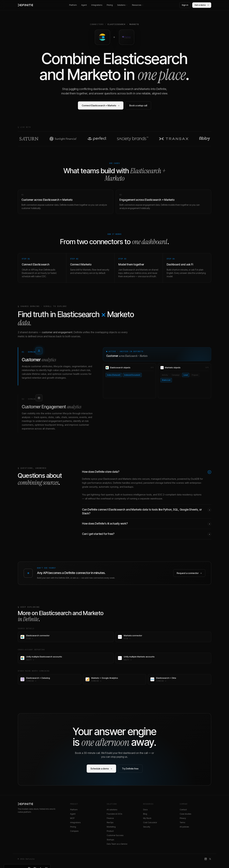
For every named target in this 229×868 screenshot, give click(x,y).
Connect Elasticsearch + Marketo (101, 105)
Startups (110, 840)
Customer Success (115, 835)
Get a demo (202, 5)
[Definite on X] (210, 859)
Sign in (185, 5)
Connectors (97, 24)
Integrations (97, 5)
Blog (145, 814)
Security (147, 827)
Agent (84, 5)
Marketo (134, 24)
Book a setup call (138, 105)
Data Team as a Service (117, 844)
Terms (182, 822)
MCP (72, 818)
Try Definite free (130, 769)
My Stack (147, 818)
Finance (110, 818)
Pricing (110, 5)
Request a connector (189, 573)
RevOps (110, 822)
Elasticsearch (116, 24)
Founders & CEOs (114, 814)
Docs (145, 810)
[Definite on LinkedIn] (206, 859)
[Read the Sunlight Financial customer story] (63, 139)
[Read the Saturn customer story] (29, 139)
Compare (74, 831)
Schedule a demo (101, 769)
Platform (73, 5)
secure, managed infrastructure (159, 479)
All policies (184, 827)
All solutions (112, 810)
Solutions (122, 5)
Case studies (185, 814)
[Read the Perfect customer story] (97, 139)
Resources (138, 5)
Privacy (183, 818)
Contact (183, 810)
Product (110, 831)
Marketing (111, 827)
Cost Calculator (150, 822)
